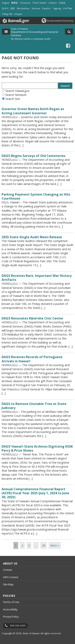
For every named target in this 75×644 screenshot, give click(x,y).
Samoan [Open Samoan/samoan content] (36, 8)
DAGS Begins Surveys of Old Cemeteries (33, 156)
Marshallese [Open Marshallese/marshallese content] (23, 8)
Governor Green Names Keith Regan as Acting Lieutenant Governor (33, 111)
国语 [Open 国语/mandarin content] (13, 8)
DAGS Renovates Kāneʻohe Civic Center (32, 318)
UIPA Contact (11, 577)
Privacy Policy (11, 617)
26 (44, 545)
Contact (7, 570)
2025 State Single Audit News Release (32, 237)
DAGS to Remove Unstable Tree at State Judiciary (34, 406)
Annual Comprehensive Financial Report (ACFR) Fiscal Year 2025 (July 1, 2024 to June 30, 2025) (35, 493)
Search (65, 86)
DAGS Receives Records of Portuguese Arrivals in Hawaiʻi (32, 359)
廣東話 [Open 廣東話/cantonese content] (14, 3)
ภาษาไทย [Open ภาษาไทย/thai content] (67, 8)
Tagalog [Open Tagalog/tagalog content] (57, 8)
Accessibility (10, 609)
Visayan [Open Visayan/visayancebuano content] (18, 14)
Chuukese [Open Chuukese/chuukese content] (25, 3)
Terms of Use (11, 602)
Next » (55, 545)
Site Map (8, 584)
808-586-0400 (18, 625)
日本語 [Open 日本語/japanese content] (62, 3)
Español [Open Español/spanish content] (46, 8)
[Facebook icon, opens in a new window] (68, 46)
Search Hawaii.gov (17, 91)
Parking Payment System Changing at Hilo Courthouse (36, 196)
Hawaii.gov (15, 21)
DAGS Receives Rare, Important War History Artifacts (37, 278)
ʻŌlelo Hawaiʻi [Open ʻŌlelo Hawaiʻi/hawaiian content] (40, 3)
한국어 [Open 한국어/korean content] (5, 8)
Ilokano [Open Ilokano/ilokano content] (53, 3)
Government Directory (60, 21)
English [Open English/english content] (6, 3)
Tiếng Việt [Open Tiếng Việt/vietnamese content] (7, 14)
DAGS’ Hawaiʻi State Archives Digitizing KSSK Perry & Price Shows (37, 448)
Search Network (16, 95)
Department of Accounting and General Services (34, 33)
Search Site (13, 99)
